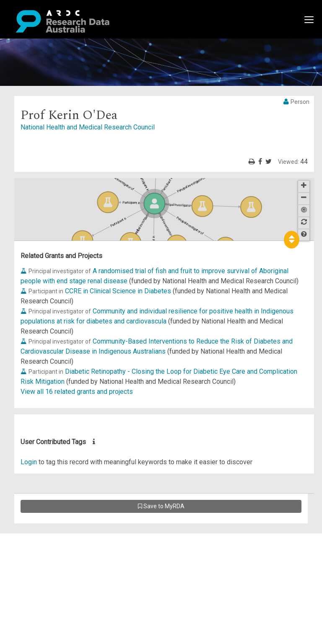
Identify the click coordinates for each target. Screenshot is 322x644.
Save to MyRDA (161, 506)
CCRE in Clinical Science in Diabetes (118, 291)
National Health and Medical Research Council (88, 127)
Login (29, 462)
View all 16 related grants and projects (77, 392)
